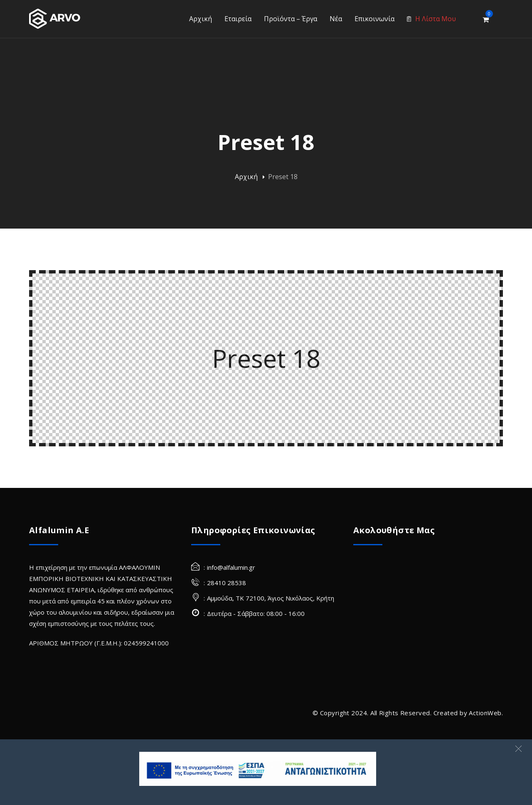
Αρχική (246, 177)
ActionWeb (485, 713)
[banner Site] (258, 769)
